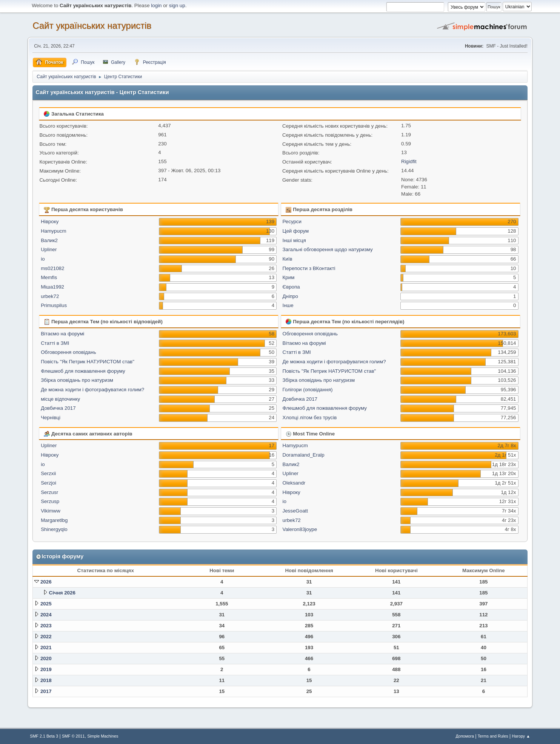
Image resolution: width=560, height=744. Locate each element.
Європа (291, 287)
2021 (46, 648)
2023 (46, 626)
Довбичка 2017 (58, 408)
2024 (46, 615)
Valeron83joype (300, 529)
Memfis (49, 277)
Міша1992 (52, 287)
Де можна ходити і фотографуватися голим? (92, 390)
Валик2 (49, 240)
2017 (46, 691)
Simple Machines (103, 736)
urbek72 (50, 296)
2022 (46, 637)
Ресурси (292, 222)
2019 (46, 669)
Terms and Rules (493, 736)
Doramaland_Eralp (304, 455)
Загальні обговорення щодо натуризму (328, 249)
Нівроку (50, 222)
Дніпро (290, 296)
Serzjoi (48, 483)
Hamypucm (53, 231)
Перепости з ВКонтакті (309, 268)
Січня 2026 (62, 593)
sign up (177, 5)
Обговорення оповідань (68, 352)
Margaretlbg (54, 520)
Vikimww (51, 511)
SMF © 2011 (73, 736)
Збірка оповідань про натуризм (77, 380)
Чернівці (51, 418)
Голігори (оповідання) (308, 390)
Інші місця (294, 240)
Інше (288, 305)
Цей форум (296, 231)
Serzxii (48, 473)
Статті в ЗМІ (55, 343)
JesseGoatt (295, 511)
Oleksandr (294, 483)
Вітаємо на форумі (62, 334)
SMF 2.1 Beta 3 (44, 736)
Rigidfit (409, 161)
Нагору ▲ (521, 736)
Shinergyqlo (54, 529)
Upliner (49, 249)
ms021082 (52, 268)
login (156, 5)
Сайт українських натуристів (92, 25)
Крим (289, 277)
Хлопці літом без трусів (310, 418)
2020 (46, 658)
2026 (46, 582)
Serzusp (50, 501)
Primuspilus (54, 305)
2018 (46, 680)
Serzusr (49, 492)
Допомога (465, 736)
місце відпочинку (60, 399)
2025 (46, 604)
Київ (288, 259)
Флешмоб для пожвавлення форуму (83, 371)
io (43, 259)
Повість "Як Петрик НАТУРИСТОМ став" (88, 362)
